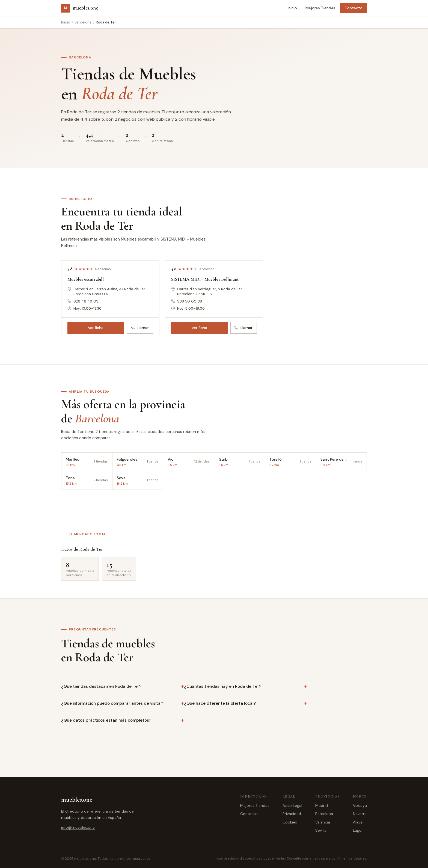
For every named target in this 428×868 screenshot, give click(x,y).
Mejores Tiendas (320, 8)
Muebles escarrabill (86, 279)
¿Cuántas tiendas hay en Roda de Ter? (223, 686)
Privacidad (292, 814)
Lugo (357, 830)
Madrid (322, 805)
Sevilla (321, 830)
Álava (358, 822)
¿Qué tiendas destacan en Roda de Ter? (101, 686)
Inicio (292, 8)
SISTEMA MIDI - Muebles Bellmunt (205, 279)
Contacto (353, 8)
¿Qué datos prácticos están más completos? (106, 720)
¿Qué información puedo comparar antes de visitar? (113, 703)
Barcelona (83, 22)
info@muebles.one (78, 827)
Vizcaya (360, 805)
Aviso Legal (292, 805)
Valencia (323, 822)
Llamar (140, 328)
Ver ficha (96, 328)
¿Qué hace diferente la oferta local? (220, 703)
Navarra (360, 814)
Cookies (290, 822)
